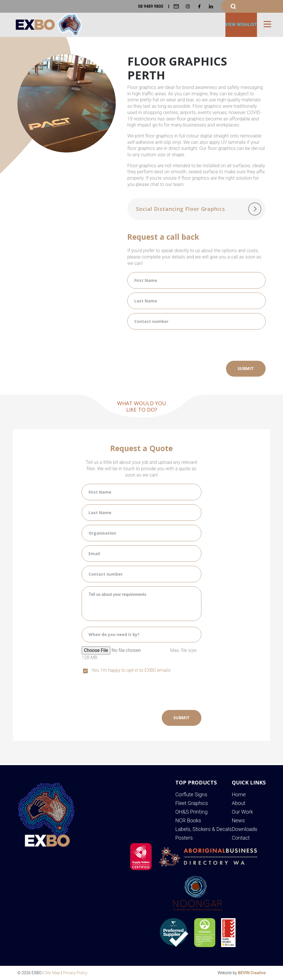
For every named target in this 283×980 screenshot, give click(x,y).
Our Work (242, 812)
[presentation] (171, 345)
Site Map (52, 973)
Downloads (245, 829)
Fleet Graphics (192, 803)
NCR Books (188, 820)
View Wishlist (241, 25)
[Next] (106, 105)
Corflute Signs (191, 794)
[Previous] (27, 105)
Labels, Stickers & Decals (204, 829)
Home (239, 794)
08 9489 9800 (151, 6)
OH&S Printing (192, 812)
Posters (184, 838)
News (238, 820)
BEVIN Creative (252, 973)
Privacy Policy (75, 973)
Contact (241, 838)
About (239, 803)
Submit (246, 368)
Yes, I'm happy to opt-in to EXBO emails (131, 670)
